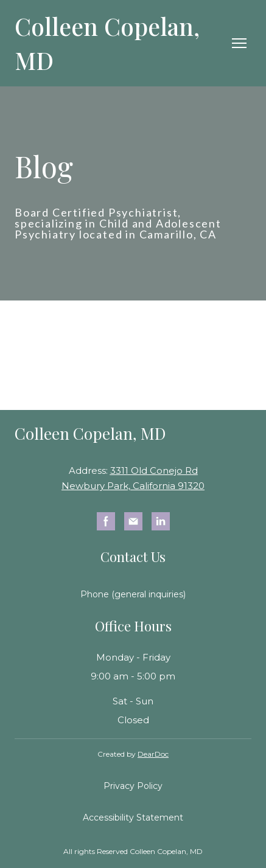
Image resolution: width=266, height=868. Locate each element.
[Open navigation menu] (239, 43)
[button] (106, 521)
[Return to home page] (121, 43)
